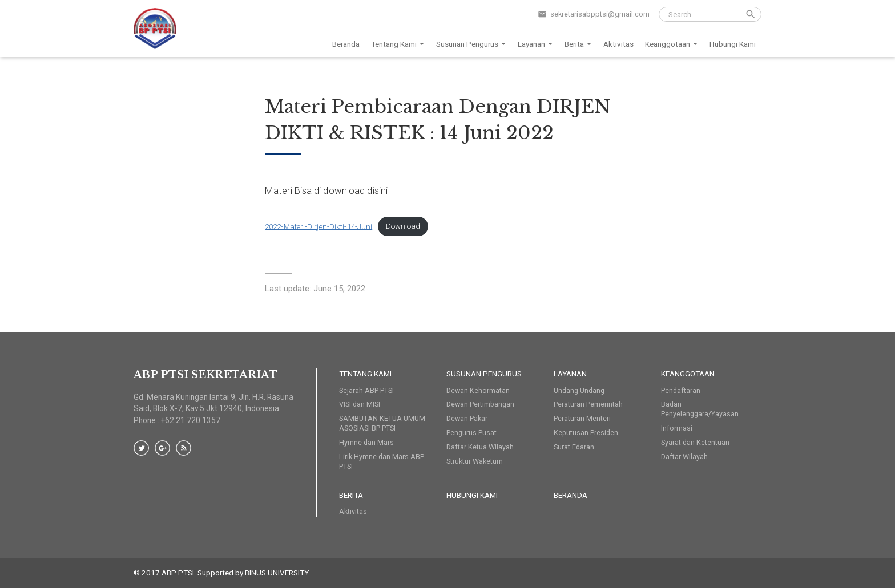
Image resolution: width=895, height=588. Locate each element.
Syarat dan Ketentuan (695, 442)
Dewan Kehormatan (478, 390)
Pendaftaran (681, 390)
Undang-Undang (579, 390)
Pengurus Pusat (471, 433)
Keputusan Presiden (586, 433)
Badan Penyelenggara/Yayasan (700, 409)
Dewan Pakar (467, 418)
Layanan (537, 44)
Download (403, 226)
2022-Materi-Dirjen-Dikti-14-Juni (319, 226)
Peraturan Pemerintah (588, 404)
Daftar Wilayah (684, 457)
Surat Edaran (574, 447)
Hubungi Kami (733, 44)
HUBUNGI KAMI (472, 495)
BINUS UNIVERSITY (277, 573)
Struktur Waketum (475, 461)
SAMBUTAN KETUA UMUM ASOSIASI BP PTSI (382, 423)
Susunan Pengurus (473, 44)
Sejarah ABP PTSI (366, 390)
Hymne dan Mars (366, 442)
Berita (580, 44)
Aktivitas (618, 44)
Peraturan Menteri (582, 418)
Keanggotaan (673, 44)
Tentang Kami (400, 44)
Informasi (677, 428)
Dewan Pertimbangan (480, 404)
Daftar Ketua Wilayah (480, 447)
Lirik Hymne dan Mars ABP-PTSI (382, 461)
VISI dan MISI (360, 404)
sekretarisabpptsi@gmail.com (600, 14)
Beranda (346, 44)
